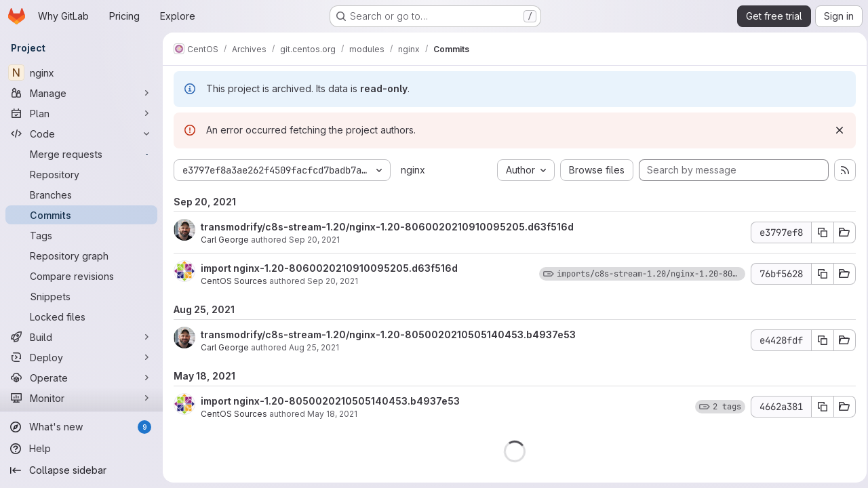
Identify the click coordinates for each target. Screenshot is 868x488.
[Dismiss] (835, 130)
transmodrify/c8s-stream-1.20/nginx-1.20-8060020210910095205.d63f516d (387, 227)
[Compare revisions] (81, 276)
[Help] (81, 449)
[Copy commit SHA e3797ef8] (818, 232)
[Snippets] (81, 296)
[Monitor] (81, 398)
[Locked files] (81, 317)
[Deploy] (81, 357)
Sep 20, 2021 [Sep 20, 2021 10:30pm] (314, 240)
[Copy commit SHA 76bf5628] (818, 274)
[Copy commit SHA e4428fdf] (818, 340)
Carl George (225, 240)
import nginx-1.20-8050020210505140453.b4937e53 (330, 401)
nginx (413, 170)
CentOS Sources (234, 281)
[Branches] (81, 195)
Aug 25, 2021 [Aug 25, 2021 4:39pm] (314, 347)
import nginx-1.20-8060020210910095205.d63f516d (329, 268)
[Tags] (81, 235)
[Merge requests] (81, 154)
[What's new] (81, 427)
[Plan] (81, 113)
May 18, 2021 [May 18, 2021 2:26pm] (332, 414)
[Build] (81, 337)
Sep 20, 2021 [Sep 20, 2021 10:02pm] (333, 281)
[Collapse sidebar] (81, 470)
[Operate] (81, 378)
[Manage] (81, 93)
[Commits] (81, 215)
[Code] (81, 134)
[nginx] (81, 73)
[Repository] (81, 174)
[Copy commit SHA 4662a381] (818, 407)
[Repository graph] (81, 256)
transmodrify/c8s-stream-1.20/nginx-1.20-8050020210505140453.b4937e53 (388, 334)
